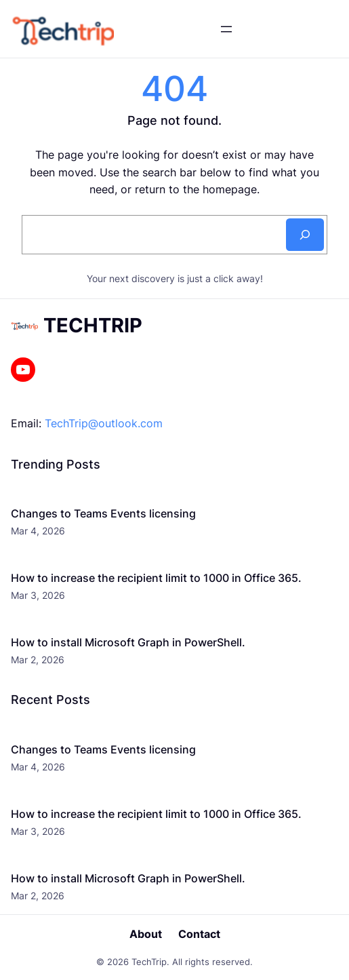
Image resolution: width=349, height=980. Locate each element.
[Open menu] (226, 29)
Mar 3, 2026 (38, 595)
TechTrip (93, 325)
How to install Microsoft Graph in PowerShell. (128, 642)
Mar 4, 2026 (38, 531)
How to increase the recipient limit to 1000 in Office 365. (156, 578)
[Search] (305, 235)
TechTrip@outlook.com (104, 423)
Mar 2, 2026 (38, 660)
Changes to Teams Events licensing (103, 513)
